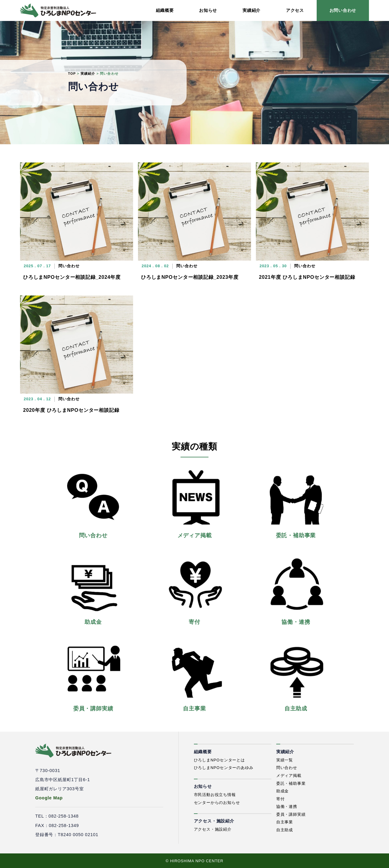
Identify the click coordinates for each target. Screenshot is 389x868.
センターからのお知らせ (217, 803)
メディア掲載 (289, 776)
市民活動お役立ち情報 (215, 795)
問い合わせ (287, 768)
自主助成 (285, 830)
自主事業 (285, 822)
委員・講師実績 (291, 814)
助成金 (282, 791)
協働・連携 (287, 806)
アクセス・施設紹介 (213, 829)
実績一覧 (285, 760)
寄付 (281, 799)
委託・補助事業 (291, 783)
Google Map (49, 798)
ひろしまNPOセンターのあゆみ (224, 768)
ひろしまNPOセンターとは (219, 760)
